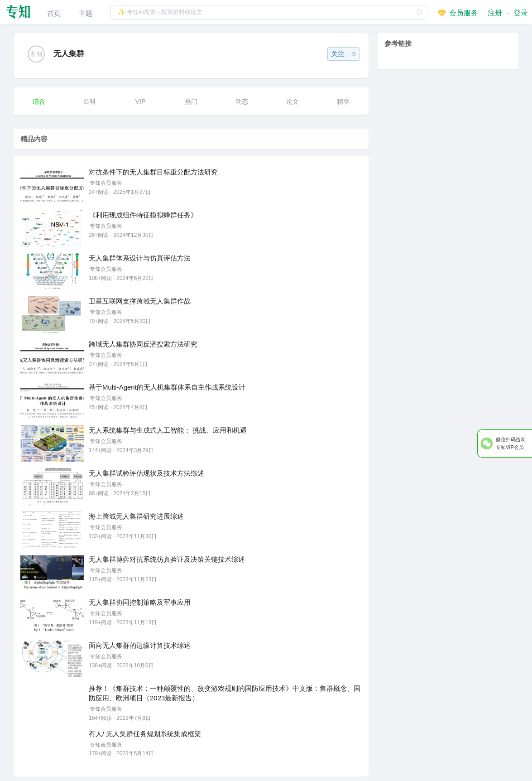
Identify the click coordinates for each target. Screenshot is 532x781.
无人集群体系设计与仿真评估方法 (140, 258)
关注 (343, 54)
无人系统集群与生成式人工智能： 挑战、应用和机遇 (168, 430)
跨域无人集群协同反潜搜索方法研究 (143, 344)
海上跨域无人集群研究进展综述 (136, 516)
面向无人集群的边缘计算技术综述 (140, 645)
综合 (39, 101)
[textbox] (269, 12)
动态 (242, 101)
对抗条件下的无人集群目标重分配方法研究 (153, 172)
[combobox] (269, 12)
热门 (191, 101)
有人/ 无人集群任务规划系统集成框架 (145, 734)
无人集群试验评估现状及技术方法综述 (146, 473)
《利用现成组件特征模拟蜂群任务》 (143, 215)
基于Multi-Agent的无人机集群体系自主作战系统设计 (167, 387)
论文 (292, 101)
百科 (90, 101)
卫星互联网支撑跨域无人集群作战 (140, 301)
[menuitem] (54, 12)
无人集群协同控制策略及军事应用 (140, 602)
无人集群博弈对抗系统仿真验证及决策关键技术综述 (167, 559)
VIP (141, 101)
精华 (343, 101)
